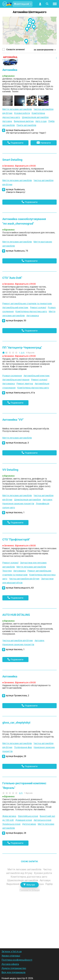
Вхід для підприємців (14, 972)
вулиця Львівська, (15, 191)
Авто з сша (41, 121)
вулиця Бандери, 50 (16, 320)
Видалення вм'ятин (24, 121)
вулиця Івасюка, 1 (15, 512)
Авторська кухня (42, 820)
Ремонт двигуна (25, 384)
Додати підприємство (14, 968)
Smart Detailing (12, 160)
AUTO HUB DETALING (16, 615)
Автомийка (10, 70)
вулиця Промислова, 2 (18, 695)
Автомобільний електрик (15, 307)
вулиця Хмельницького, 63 (20, 588)
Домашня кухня (24, 820)
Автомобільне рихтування (16, 380)
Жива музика (9, 816)
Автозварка (33, 316)
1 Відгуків (28, 793)
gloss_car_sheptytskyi (16, 723)
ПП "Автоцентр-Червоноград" (22, 348)
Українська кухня (11, 824)
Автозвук (7, 121)
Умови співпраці (11, 956)
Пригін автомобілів (26, 125)
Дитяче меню (29, 824)
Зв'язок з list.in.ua (12, 951)
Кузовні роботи (22, 113)
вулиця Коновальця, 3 (17, 443)
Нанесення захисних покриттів (18, 504)
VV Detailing (10, 470)
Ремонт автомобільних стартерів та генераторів (27, 304)
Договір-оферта (10, 964)
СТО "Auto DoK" (12, 278)
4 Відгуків (30, 353)
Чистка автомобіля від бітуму (24, 579)
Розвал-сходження (12, 376)
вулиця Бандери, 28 (16, 756)
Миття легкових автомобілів (17, 109)
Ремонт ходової (38, 307)
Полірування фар (23, 747)
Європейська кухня (28, 816)
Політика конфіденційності (17, 960)
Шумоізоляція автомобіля (35, 117)
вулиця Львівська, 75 (17, 251)
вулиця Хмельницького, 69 (26, 131)
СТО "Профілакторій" (16, 539)
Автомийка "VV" (13, 420)
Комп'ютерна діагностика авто (31, 311)
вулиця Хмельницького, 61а (20, 393)
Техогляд (7, 571)
